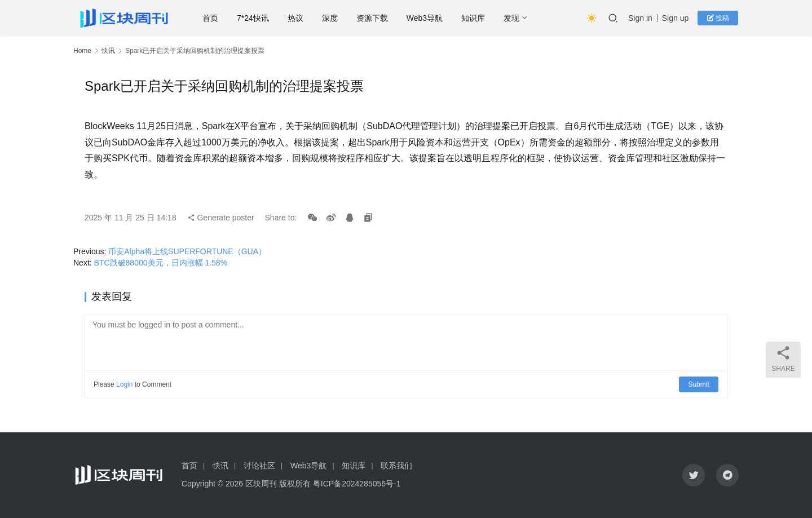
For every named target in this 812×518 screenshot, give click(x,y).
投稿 (719, 18)
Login (124, 384)
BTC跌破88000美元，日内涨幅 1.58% (161, 263)
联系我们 (396, 466)
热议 (298, 18)
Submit (699, 384)
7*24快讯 (256, 18)
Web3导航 (427, 18)
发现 (515, 18)
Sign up (676, 18)
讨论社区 (259, 466)
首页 (214, 18)
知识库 (476, 18)
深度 (333, 18)
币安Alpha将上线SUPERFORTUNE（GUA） (187, 251)
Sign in (641, 18)
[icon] (694, 475)
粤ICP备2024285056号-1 (357, 484)
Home (82, 51)
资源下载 (375, 18)
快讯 (108, 51)
